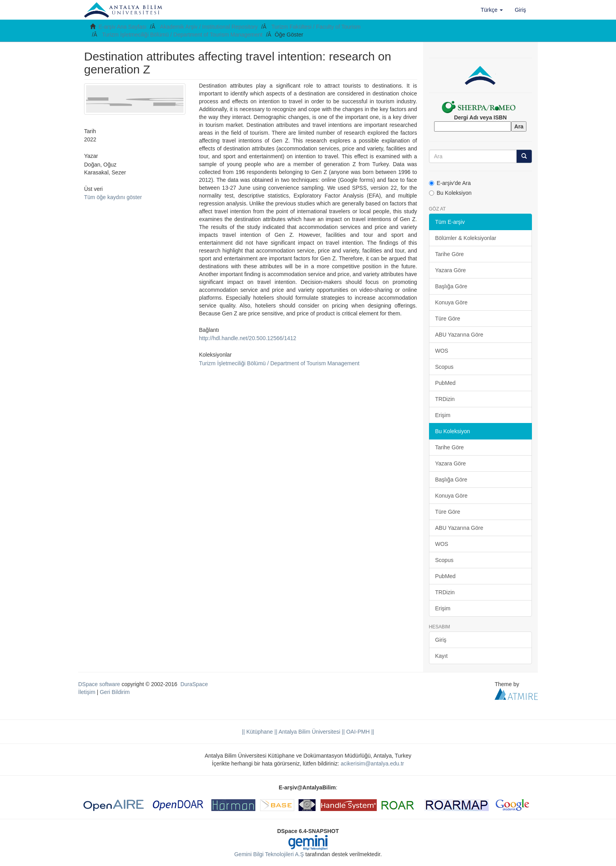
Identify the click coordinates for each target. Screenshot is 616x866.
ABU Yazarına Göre (459, 335)
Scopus (445, 367)
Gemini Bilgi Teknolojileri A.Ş (269, 854)
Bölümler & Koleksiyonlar (466, 238)
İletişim (87, 692)
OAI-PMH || (359, 732)
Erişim (443, 415)
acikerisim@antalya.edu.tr (372, 763)
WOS (442, 351)
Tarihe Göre (450, 254)
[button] (492, 10)
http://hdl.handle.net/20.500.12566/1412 (247, 338)
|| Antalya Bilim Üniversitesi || (309, 732)
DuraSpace (194, 684)
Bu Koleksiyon (450, 193)
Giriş (441, 640)
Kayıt (442, 656)
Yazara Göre (451, 270)
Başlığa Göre (451, 286)
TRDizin (445, 399)
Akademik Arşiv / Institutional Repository (209, 27)
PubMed (445, 383)
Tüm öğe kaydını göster (113, 197)
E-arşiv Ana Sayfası (123, 27)
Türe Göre (448, 319)
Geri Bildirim (115, 692)
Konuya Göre (452, 302)
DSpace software (99, 684)
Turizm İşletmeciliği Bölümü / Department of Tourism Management (182, 35)
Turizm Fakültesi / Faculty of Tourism (316, 27)
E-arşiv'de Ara (450, 183)
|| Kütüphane (258, 732)
